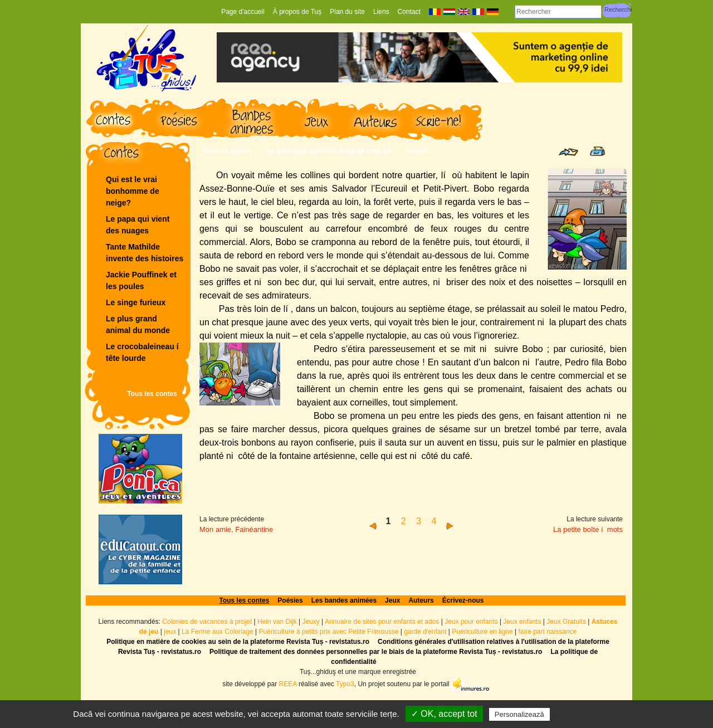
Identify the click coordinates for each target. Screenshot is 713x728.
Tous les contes (152, 394)
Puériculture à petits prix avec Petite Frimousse (329, 632)
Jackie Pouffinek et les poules (141, 280)
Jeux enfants (522, 622)
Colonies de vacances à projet (207, 622)
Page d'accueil (243, 12)
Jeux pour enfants (471, 622)
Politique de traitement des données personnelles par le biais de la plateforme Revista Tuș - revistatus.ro (376, 652)
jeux (170, 632)
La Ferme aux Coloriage (218, 632)
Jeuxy (311, 622)
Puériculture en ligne (482, 632)
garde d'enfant (425, 632)
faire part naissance (548, 632)
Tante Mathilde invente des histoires (145, 253)
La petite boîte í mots (588, 529)
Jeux (392, 600)
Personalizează (519, 714)
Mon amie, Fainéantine (236, 529)
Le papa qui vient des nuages (138, 225)
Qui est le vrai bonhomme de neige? (133, 191)
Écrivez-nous (463, 600)
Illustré (416, 151)
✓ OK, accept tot (444, 714)
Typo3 (345, 684)
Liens (381, 12)
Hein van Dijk (277, 622)
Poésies (290, 600)
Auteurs (421, 600)
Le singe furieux (136, 302)
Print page (597, 151)
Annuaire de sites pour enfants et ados (382, 622)
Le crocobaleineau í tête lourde (143, 352)
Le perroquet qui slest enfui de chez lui (329, 151)
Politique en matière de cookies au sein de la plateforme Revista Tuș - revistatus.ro (238, 642)
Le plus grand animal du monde (138, 324)
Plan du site (347, 12)
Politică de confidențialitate (602, 714)
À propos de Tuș (297, 12)
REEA (288, 684)
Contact (409, 12)
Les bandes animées (344, 600)
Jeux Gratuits (566, 622)
